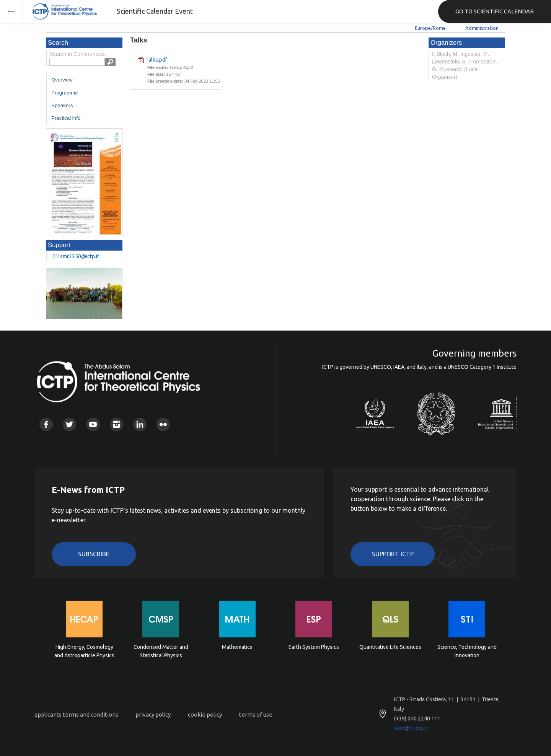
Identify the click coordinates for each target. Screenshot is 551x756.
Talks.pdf (156, 60)
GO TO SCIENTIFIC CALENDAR (495, 11)
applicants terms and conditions (76, 714)
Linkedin (140, 424)
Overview (62, 80)
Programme (65, 93)
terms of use (256, 714)
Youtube (93, 424)
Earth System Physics (314, 647)
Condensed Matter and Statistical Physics (161, 651)
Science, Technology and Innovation (467, 651)
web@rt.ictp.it (411, 728)
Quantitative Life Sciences (390, 647)
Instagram (117, 424)
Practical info (66, 118)
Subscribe (94, 554)
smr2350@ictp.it (80, 256)
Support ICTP (393, 554)
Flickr (163, 424)
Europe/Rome (430, 28)
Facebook (46, 424)
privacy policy (153, 714)
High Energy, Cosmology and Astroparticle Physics (84, 651)
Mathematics (237, 647)
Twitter (69, 424)
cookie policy (205, 714)
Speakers (62, 105)
